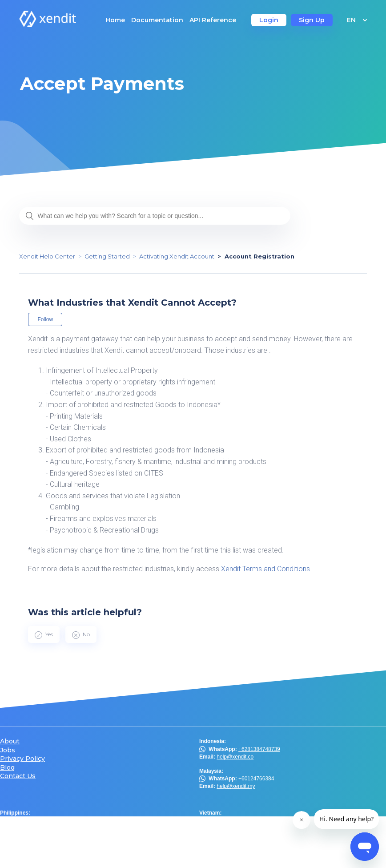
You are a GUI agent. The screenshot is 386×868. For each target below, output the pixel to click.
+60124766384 (256, 779)
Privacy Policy (22, 759)
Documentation (157, 20)
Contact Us (18, 776)
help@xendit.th (35, 858)
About (10, 741)
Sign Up (312, 20)
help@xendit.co (235, 757)
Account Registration (259, 256)
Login (269, 20)
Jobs (8, 750)
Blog (7, 768)
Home (115, 20)
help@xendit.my (236, 786)
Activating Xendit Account (177, 256)
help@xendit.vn (235, 820)
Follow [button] (45, 319)
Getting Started (107, 256)
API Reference (213, 20)
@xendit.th (27, 850)
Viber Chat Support (48, 820)
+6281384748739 (259, 749)
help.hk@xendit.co (239, 842)
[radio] (44, 634)
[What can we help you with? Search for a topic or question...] (155, 216)
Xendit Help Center (47, 256)
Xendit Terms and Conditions (265, 569)
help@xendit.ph (36, 828)
